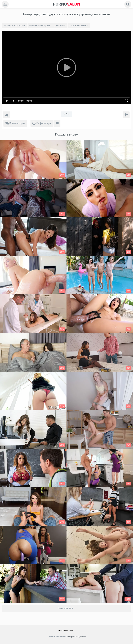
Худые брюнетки (79, 26)
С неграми (60, 26)
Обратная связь (66, 631)
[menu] (5, 4)
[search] (128, 4)
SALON (66, 4)
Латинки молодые (40, 26)
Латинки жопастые (14, 26)
